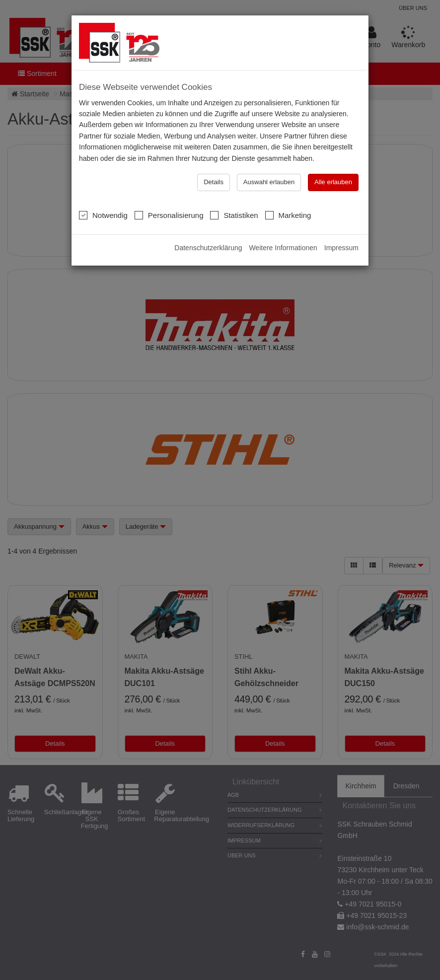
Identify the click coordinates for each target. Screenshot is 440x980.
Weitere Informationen (283, 248)
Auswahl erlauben (269, 182)
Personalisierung (169, 215)
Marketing (288, 215)
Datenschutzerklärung (208, 248)
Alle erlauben (333, 182)
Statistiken (234, 215)
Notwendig (103, 215)
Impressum (341, 248)
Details (214, 182)
